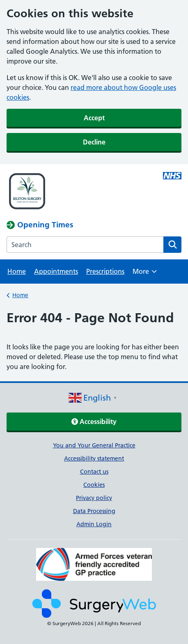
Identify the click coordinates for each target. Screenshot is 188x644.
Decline (94, 142)
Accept (94, 118)
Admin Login (94, 524)
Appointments (56, 271)
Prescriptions (105, 271)
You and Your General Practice (94, 445)
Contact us (94, 472)
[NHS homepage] (77, 192)
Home (17, 271)
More (145, 274)
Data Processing (94, 511)
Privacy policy (94, 498)
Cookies (94, 485)
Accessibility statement (94, 458)
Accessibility (94, 422)
